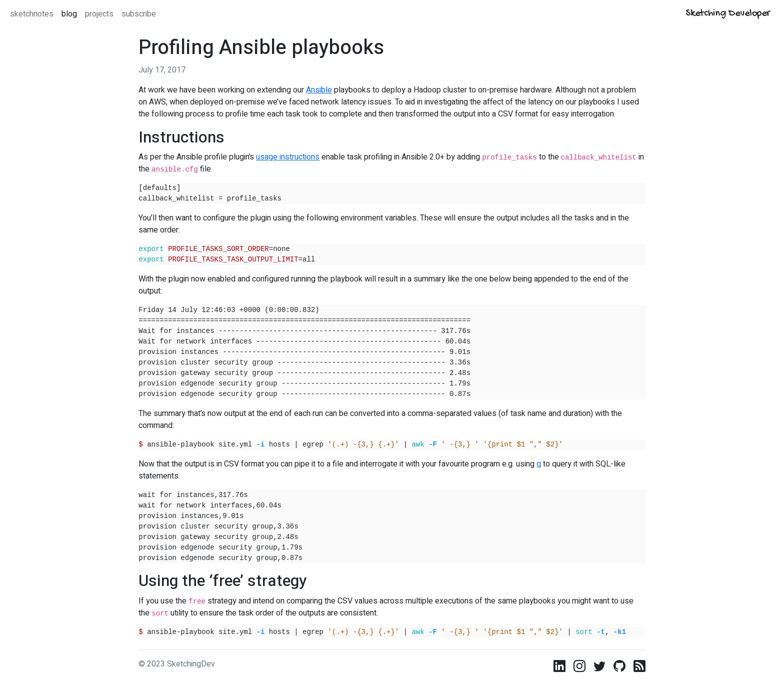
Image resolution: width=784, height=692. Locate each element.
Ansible (319, 90)
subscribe (139, 14)
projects (99, 14)
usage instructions (288, 157)
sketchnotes (32, 14)
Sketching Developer (728, 14)
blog (69, 14)
